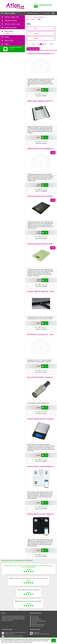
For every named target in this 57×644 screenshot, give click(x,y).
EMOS (35, 29)
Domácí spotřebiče (10, 28)
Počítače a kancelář (11, 20)
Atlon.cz (29, 17)
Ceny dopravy (35, 616)
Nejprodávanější (33, 49)
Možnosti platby (35, 618)
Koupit (45, 90)
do (45, 44)
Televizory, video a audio (12, 24)
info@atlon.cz (12, 49)
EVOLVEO (36, 33)
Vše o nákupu (45, 13)
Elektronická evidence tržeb (38, 624)
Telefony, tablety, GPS (12, 17)
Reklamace (34, 623)
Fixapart (36, 38)
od (27, 44)
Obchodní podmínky (32, 13)
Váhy (8, 33)
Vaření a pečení (9, 31)
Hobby (6, 44)
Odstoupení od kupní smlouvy (39, 621)
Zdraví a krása (9, 40)
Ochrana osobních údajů (38, 626)
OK (54, 640)
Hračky (7, 37)
